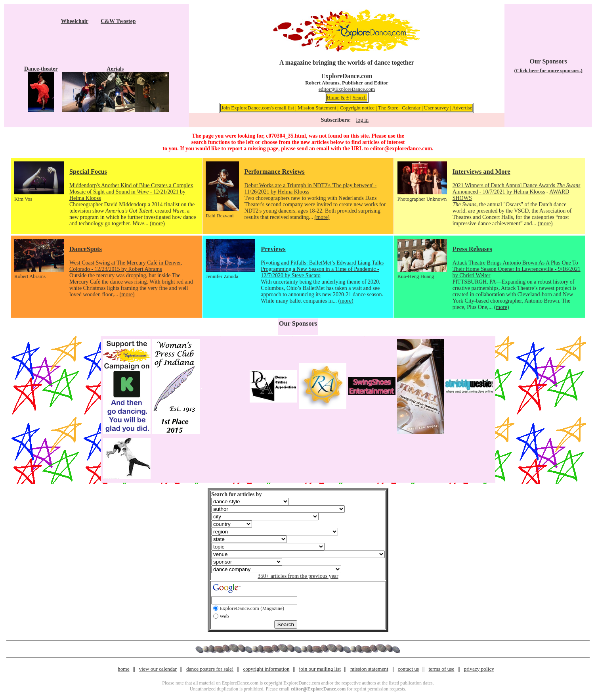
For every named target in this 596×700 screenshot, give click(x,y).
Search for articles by (236, 494)
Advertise (462, 108)
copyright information (266, 669)
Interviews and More (481, 172)
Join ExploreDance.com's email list (258, 108)
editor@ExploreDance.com (347, 89)
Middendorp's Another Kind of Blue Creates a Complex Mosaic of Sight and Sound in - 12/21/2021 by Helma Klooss (131, 192)
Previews (273, 249)
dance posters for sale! (210, 669)
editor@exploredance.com (401, 149)
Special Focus (88, 172)
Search (360, 97)
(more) (157, 223)
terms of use (441, 669)
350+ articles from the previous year (298, 576)
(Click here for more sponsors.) (548, 70)
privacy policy (479, 669)
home (124, 669)
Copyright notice (357, 108)
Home (333, 97)
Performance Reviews (275, 172)
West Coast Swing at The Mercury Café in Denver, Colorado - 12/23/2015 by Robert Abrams (126, 266)
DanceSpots (86, 249)
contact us (409, 669)
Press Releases (472, 249)
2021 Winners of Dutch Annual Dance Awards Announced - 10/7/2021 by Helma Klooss (517, 189)
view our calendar (158, 669)
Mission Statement (317, 108)
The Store (388, 108)
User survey (436, 108)
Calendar (411, 108)
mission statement (369, 669)
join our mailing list (320, 669)
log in (362, 120)
